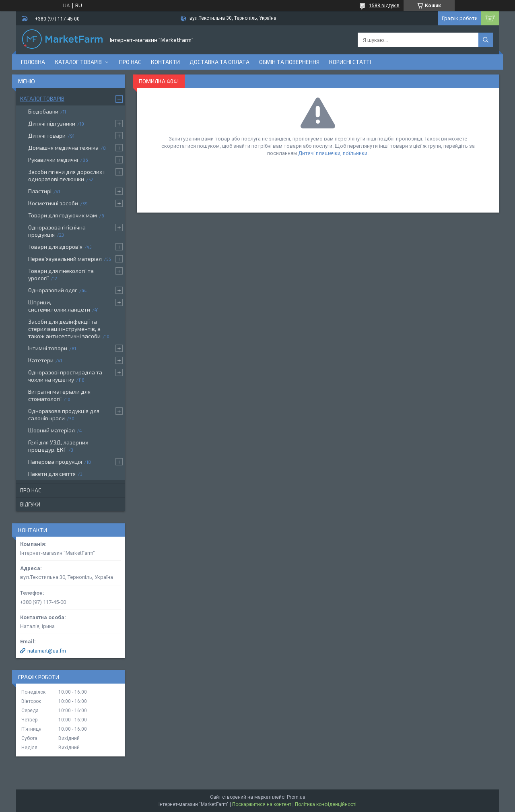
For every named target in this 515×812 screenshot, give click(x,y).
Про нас (130, 62)
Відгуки (30, 504)
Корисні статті (350, 62)
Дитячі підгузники (52, 123)
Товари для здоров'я (55, 247)
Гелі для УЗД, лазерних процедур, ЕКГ (58, 446)
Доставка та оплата (219, 62)
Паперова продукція (55, 462)
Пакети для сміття (52, 474)
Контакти (165, 62)
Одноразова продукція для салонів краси (64, 414)
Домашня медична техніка (63, 148)
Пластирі (40, 191)
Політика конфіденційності (326, 804)
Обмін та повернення (289, 62)
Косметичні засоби (53, 203)
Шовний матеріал (51, 430)
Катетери (41, 360)
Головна (33, 62)
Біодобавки (43, 111)
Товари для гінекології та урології (61, 274)
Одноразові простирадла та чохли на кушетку (65, 376)
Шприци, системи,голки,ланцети (59, 306)
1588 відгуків (384, 6)
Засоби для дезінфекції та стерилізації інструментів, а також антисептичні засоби (64, 329)
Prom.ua (296, 797)
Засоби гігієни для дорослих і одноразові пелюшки (66, 175)
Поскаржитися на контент (262, 804)
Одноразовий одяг (53, 290)
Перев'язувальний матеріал (65, 259)
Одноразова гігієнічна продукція (57, 231)
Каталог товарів (78, 62)
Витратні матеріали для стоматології (59, 395)
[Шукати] (486, 40)
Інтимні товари (48, 348)
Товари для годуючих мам (63, 215)
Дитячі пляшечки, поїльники (333, 153)
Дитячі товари (47, 135)
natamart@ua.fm (47, 651)
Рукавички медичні (53, 160)
